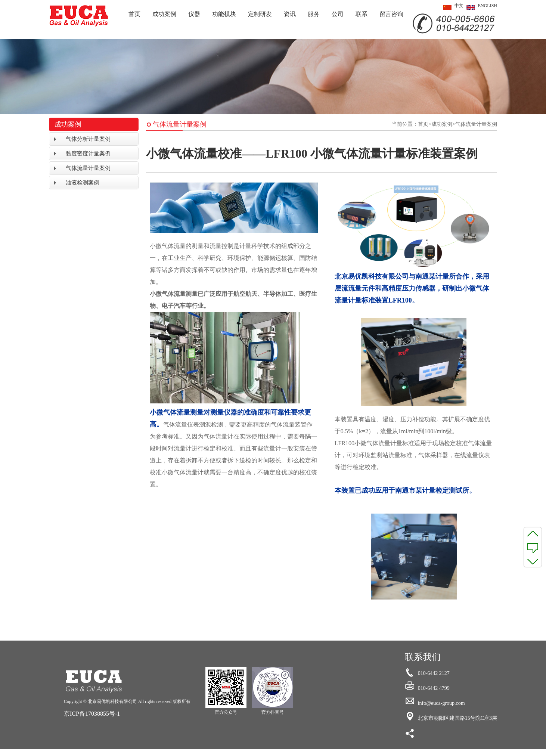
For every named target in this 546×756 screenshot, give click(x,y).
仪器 (194, 14)
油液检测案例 (83, 183)
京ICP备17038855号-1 (92, 714)
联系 (362, 14)
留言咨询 (391, 14)
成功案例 (164, 14)
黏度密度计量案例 (88, 154)
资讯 (290, 14)
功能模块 (224, 14)
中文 (452, 7)
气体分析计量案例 (88, 139)
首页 (134, 14)
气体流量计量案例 (88, 168)
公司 (338, 14)
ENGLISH (480, 7)
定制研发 (260, 14)
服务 (314, 14)
